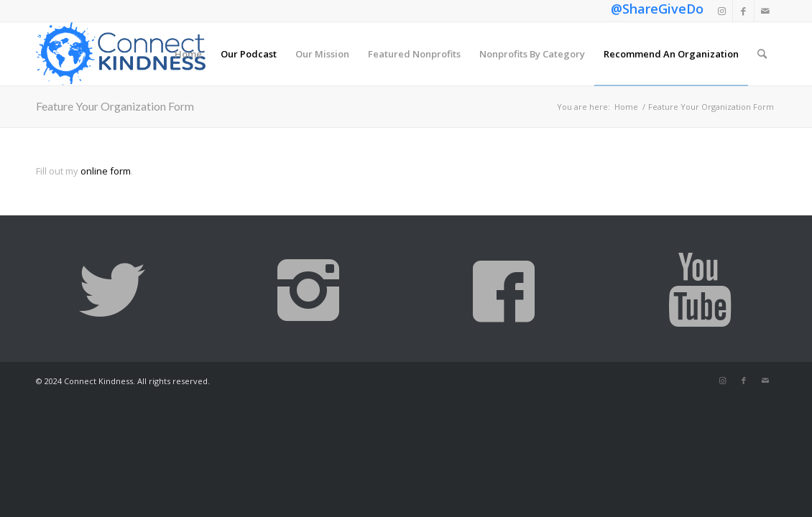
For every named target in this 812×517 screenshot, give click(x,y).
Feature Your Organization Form (115, 106)
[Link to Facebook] (743, 11)
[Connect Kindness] (121, 54)
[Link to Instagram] (722, 11)
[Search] (762, 54)
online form (106, 171)
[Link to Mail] (765, 11)
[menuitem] (188, 54)
